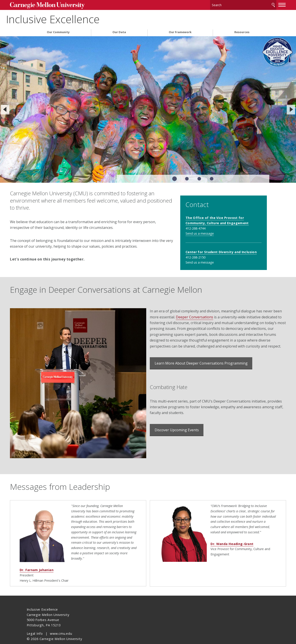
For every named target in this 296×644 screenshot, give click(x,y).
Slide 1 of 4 (175, 177)
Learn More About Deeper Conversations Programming (201, 369)
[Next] (291, 108)
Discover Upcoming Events (177, 436)
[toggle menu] (266, 4)
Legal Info (35, 625)
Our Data (119, 31)
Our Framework (180, 31)
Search (257, 4)
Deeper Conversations (214, 317)
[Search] (230, 4)
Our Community (58, 31)
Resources (242, 31)
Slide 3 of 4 (199, 177)
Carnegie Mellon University (60, 5)
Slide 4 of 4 (212, 177)
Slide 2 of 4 (187, 177)
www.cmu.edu (61, 625)
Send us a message (212, 226)
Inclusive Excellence (74, 18)
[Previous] (5, 108)
